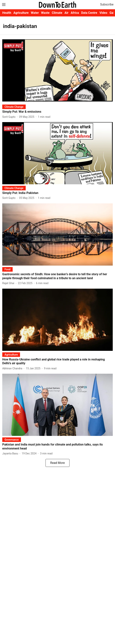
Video (103, 13)
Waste (45, 13)
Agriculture (21, 13)
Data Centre (89, 13)
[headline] (57, 112)
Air (67, 13)
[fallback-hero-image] (57, 70)
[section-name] (14, 107)
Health (7, 13)
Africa (75, 13)
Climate (57, 13)
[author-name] (10, 117)
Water (35, 13)
